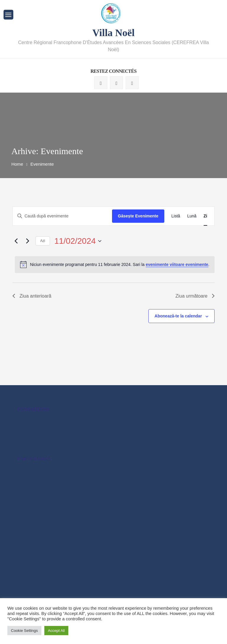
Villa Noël (113, 33)
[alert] (115, 264)
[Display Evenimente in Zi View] (205, 216)
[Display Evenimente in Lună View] (192, 216)
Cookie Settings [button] (24, 631)
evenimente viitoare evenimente (177, 264)
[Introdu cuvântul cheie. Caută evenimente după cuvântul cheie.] (62, 216)
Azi (43, 241)
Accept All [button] (56, 631)
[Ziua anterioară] (16, 241)
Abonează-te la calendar (178, 316)
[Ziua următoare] (27, 241)
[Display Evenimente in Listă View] (176, 216)
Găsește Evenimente (138, 216)
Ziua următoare (195, 296)
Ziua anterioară (32, 296)
